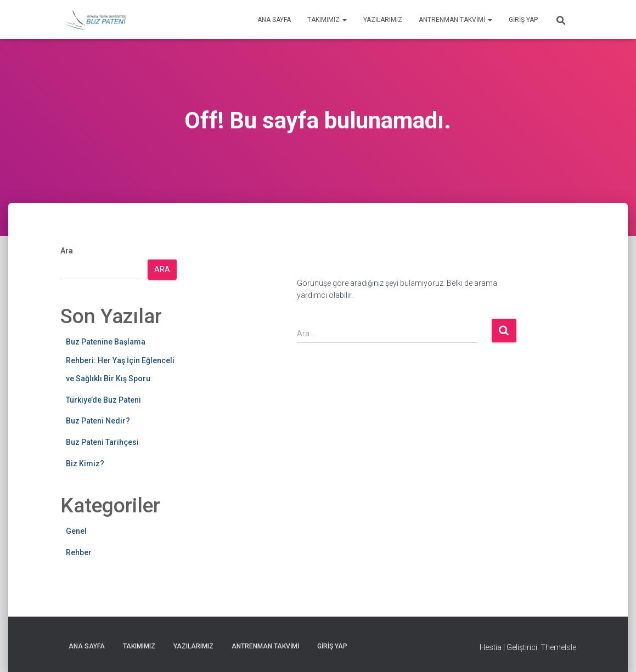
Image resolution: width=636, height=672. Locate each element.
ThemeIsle (558, 647)
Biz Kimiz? (85, 464)
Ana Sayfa (274, 20)
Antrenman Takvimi (455, 20)
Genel (76, 531)
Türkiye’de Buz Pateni (103, 400)
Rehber (79, 552)
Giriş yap (523, 20)
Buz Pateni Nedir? (98, 421)
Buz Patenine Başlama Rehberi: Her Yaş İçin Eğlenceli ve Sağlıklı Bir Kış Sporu (120, 360)
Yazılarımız (383, 20)
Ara (67, 251)
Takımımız (327, 20)
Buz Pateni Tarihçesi (102, 442)
